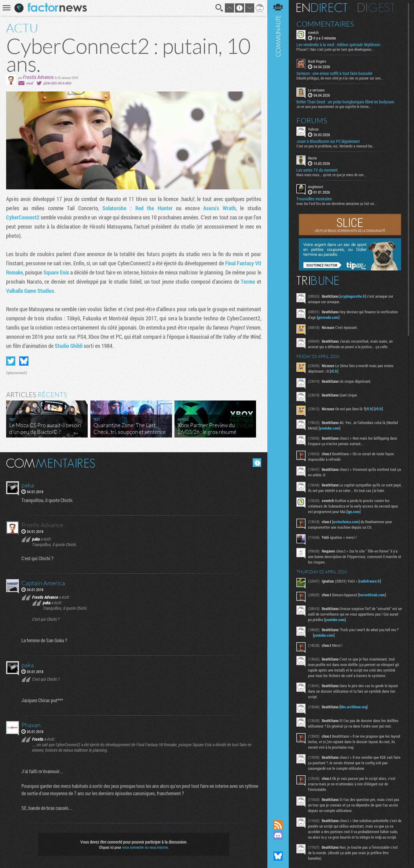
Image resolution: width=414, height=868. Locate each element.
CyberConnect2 (23, 217)
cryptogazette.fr (353, 296)
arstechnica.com (346, 522)
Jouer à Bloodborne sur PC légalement (328, 141)
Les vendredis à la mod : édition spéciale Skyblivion (338, 45)
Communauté (278, 404)
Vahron (313, 129)
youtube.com (330, 428)
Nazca (312, 158)
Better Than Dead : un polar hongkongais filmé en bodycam (345, 102)
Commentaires (325, 24)
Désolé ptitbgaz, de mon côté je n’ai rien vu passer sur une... (340, 78)
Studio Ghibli (69, 346)
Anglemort (316, 187)
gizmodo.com (328, 317)
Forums (312, 121)
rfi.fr (334, 371)
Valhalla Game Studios (30, 291)
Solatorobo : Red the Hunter (137, 208)
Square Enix (56, 272)
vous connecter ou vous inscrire (145, 847)
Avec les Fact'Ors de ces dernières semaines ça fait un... (337, 203)
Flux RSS (278, 825)
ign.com (354, 512)
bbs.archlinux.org (354, 707)
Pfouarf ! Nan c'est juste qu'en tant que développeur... (335, 49)
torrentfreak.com (372, 595)
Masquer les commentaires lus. (257, 463)
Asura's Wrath (220, 208)
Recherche (219, 8)
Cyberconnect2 (17, 373)
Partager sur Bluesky (24, 361)
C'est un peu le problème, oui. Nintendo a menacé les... (336, 146)
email (30, 83)
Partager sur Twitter (11, 361)
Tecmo (249, 281)
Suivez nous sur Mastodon (278, 846)
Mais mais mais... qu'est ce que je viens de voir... (332, 175)
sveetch (313, 32)
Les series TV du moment (317, 170)
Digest (376, 8)
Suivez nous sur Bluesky (278, 856)
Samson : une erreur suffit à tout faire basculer (334, 73)
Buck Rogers (317, 61)
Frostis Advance (38, 77)
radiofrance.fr (370, 581)
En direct (322, 8)
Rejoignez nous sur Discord (278, 835)
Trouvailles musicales (314, 199)
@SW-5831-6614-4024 (57, 83)
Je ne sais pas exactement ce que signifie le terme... (334, 106)
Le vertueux (316, 90)
